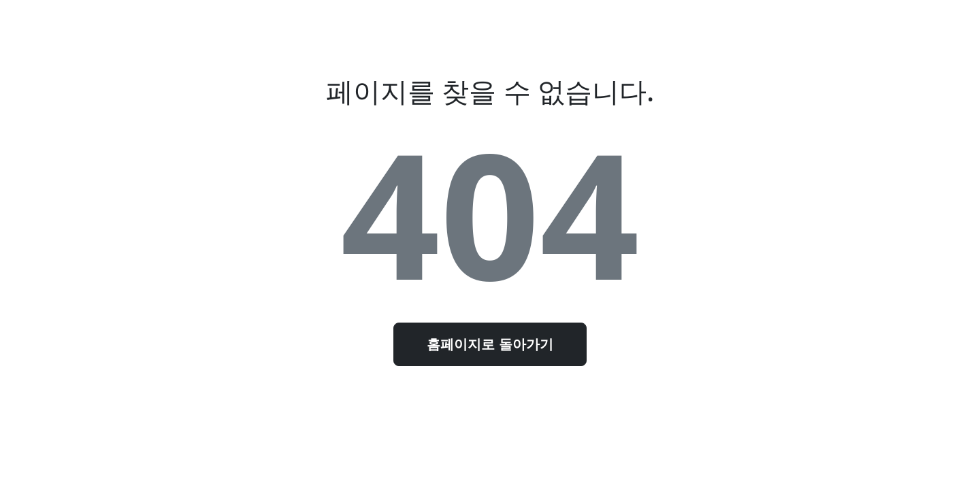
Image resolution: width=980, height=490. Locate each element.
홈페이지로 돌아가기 (490, 344)
